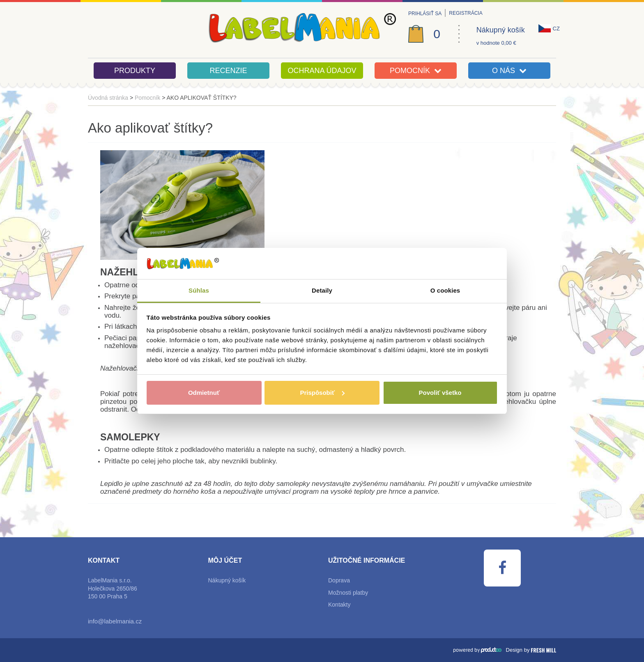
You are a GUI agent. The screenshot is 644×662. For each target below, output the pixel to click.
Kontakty (339, 605)
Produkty (135, 71)
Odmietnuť (204, 393)
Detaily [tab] (322, 290)
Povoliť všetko (440, 393)
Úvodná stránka (108, 98)
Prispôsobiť (322, 393)
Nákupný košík (501, 30)
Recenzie (228, 71)
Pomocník (416, 71)
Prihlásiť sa (425, 14)
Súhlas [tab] (199, 290)
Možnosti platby (348, 593)
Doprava (339, 580)
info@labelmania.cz (115, 621)
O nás (509, 71)
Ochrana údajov (322, 71)
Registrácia (466, 13)
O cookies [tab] (445, 290)
